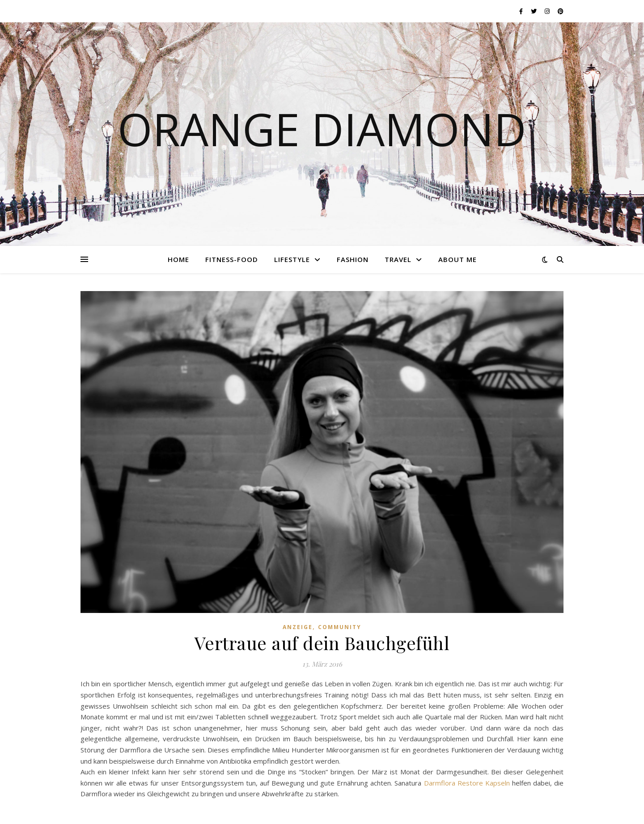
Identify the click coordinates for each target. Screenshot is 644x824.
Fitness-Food (232, 259)
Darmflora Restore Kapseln (468, 783)
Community (340, 627)
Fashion (353, 259)
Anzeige (298, 627)
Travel (398, 259)
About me (458, 259)
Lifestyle (292, 259)
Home (178, 259)
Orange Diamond (322, 129)
